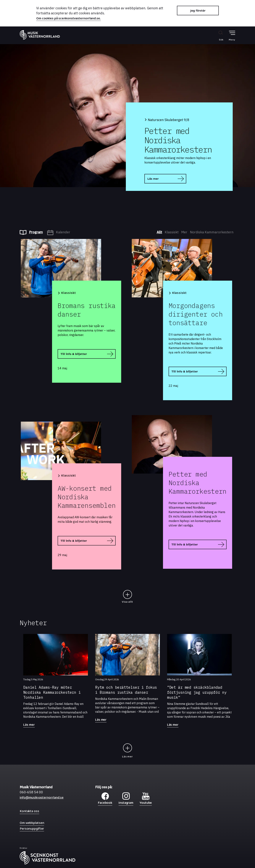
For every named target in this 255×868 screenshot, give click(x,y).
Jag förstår (198, 11)
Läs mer (153, 179)
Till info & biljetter (74, 354)
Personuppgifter (32, 829)
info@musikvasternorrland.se (42, 798)
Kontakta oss (29, 811)
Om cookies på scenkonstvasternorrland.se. (68, 19)
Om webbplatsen (32, 823)
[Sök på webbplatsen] (217, 36)
